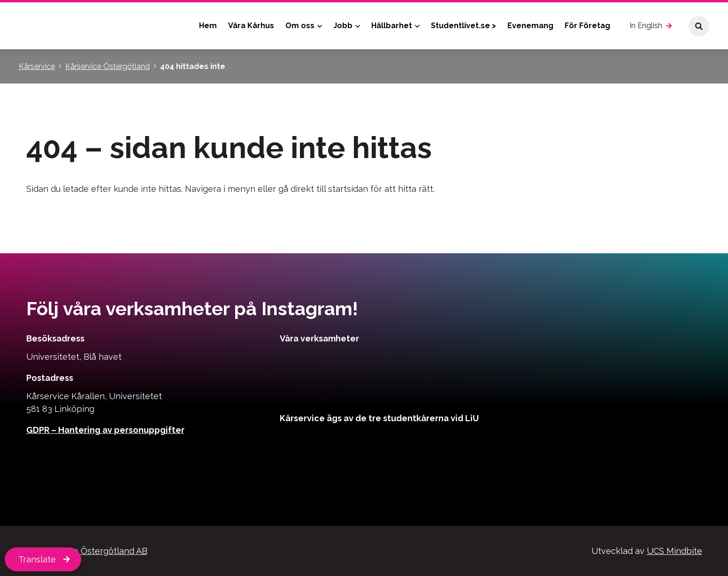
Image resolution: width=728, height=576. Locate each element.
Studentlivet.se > (464, 26)
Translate (37, 559)
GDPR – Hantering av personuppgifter (105, 430)
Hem (208, 26)
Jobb (343, 26)
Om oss (300, 26)
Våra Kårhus (251, 26)
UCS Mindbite (674, 551)
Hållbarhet (392, 26)
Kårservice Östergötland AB (92, 551)
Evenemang (530, 26)
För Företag (587, 26)
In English (646, 26)
